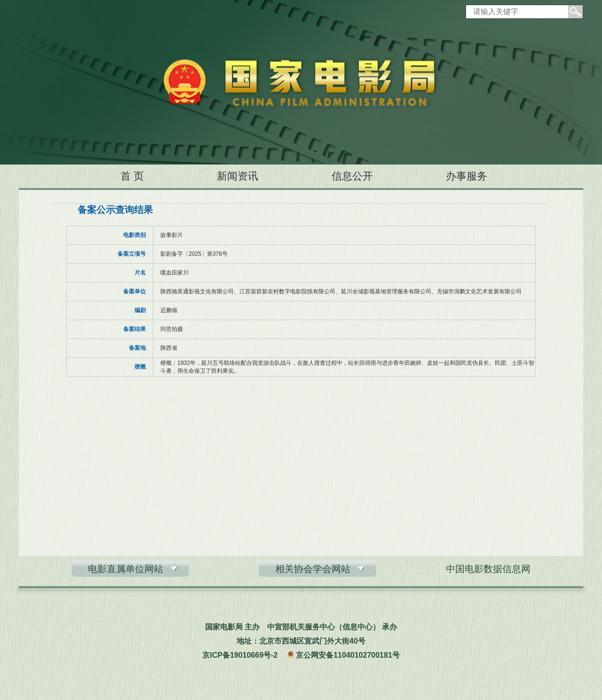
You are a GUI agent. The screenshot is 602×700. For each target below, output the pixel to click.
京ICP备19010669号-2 (240, 655)
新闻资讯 (238, 176)
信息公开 (352, 176)
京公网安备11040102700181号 (348, 655)
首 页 (132, 176)
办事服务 (467, 176)
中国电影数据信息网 (488, 569)
